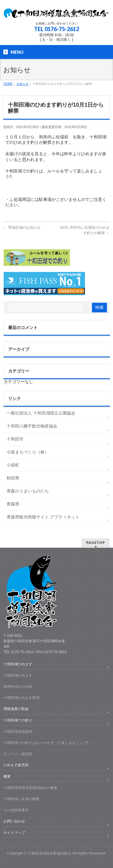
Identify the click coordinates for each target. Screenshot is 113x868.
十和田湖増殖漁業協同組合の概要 (30, 788)
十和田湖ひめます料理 (21, 698)
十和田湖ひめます (18, 664)
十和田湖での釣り (18, 720)
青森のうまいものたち (28, 491)
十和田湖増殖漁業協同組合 (49, 853)
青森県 (13, 504)
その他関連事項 (16, 810)
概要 (7, 776)
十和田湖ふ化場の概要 (21, 799)
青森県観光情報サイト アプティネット (43, 517)
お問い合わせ (14, 821)
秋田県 (13, 478)
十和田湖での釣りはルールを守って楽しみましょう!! (46, 743)
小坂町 (13, 465)
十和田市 (15, 439)
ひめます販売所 (16, 765)
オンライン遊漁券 (18, 754)
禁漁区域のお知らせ (22, 227)
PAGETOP (96, 542)
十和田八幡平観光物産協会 (32, 426)
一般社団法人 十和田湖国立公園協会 (41, 413)
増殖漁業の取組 (16, 709)
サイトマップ (14, 833)
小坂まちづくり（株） (28, 452)
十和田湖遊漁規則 (18, 731)
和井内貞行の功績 (18, 686)
